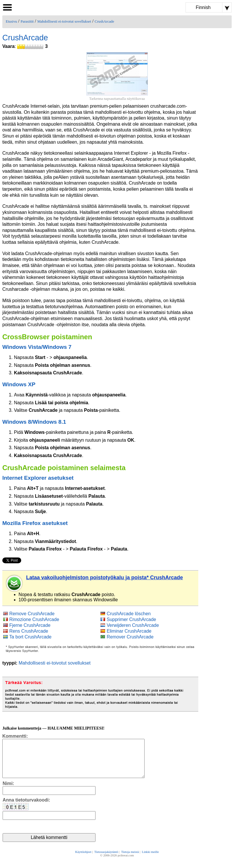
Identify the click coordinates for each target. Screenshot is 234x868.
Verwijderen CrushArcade (133, 625)
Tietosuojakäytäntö (106, 860)
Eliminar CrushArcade (129, 631)
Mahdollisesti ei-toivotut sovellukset (64, 21)
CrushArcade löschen (129, 614)
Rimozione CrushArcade (34, 619)
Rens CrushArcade (29, 631)
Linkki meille (150, 860)
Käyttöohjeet (83, 860)
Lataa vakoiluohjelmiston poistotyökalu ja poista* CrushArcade (105, 578)
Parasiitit (27, 21)
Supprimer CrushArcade (131, 619)
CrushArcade (104, 21)
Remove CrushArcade (32, 614)
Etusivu (11, 21)
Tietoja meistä (130, 860)
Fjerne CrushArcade (30, 625)
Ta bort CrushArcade (30, 637)
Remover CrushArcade (130, 637)
